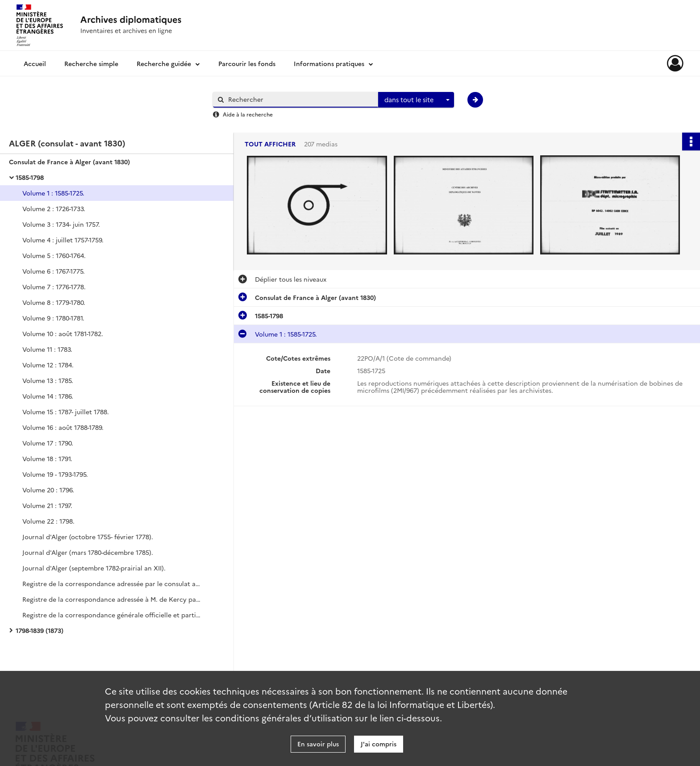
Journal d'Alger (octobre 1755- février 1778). (88, 537)
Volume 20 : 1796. (48, 490)
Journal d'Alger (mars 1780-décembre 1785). (88, 552)
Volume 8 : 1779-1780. (54, 302)
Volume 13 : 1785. (48, 380)
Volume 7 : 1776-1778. (54, 287)
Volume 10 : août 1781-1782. (63, 333)
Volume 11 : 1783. (47, 349)
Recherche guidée (164, 63)
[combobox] (416, 100)
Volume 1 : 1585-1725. (53, 193)
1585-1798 (30, 177)
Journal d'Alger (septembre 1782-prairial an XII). (94, 568)
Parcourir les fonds (247, 63)
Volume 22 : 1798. (48, 521)
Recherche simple (91, 63)
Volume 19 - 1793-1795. (55, 474)
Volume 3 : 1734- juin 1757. (61, 224)
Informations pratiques (329, 63)
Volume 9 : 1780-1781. (53, 318)
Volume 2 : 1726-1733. (54, 208)
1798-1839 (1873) (40, 630)
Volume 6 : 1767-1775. (54, 271)
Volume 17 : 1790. (48, 443)
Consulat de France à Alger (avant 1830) (69, 162)
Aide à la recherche (248, 114)
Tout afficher (270, 144)
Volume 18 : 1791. (47, 458)
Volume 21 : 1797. (47, 505)
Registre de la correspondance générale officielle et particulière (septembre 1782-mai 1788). (112, 615)
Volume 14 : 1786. (48, 396)
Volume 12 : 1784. (48, 365)
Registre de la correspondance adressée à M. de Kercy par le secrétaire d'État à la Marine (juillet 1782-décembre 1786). (112, 599)
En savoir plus (318, 744)
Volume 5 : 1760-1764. (54, 255)
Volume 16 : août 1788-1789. (63, 427)
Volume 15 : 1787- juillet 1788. (66, 412)
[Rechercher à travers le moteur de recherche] (300, 99)
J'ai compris (379, 744)
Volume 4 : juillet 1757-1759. (63, 240)
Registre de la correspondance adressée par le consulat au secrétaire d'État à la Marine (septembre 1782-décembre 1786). (112, 583)
